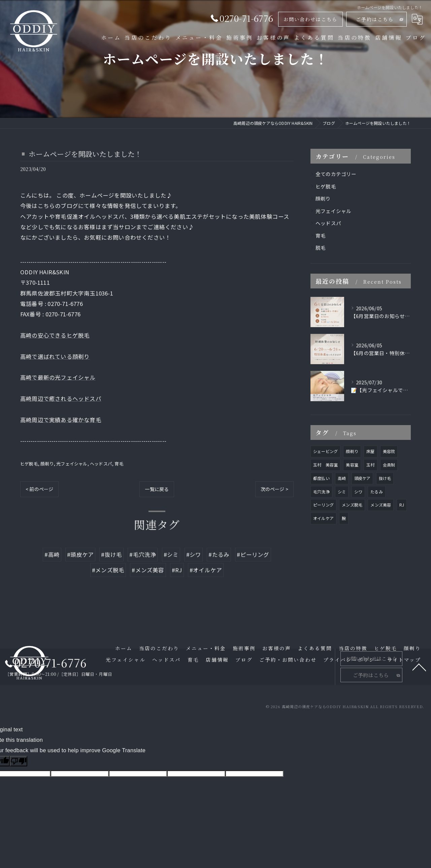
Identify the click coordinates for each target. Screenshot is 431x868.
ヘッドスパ (101, 464)
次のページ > (274, 489)
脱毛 (321, 248)
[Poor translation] (19, 761)
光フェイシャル (72, 464)
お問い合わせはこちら (310, 19)
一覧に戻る (157, 489)
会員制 (389, 465)
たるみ (377, 492)
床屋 (370, 451)
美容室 (352, 465)
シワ (358, 492)
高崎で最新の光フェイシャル (58, 377)
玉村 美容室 (325, 465)
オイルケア (323, 518)
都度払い (321, 478)
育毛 (119, 464)
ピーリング (323, 505)
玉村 (370, 465)
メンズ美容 (381, 505)
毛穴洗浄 (321, 492)
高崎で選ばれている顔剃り (55, 356)
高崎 (342, 478)
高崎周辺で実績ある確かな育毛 (61, 420)
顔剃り (47, 464)
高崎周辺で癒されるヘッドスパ (61, 398)
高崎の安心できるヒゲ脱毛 (55, 335)
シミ (342, 492)
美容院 (389, 451)
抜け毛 (385, 478)
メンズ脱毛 (352, 505)
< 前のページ (39, 489)
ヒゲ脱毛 (29, 464)
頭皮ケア (362, 478)
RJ (402, 505)
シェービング (325, 451)
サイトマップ (404, 659)
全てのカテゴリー (336, 174)
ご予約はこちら (375, 19)
